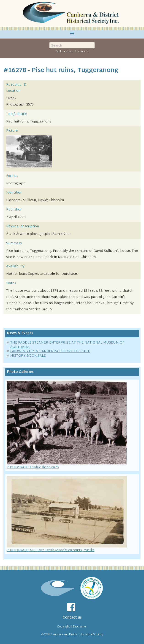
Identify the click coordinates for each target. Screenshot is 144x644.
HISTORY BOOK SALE (28, 356)
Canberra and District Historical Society (77, 635)
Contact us (72, 618)
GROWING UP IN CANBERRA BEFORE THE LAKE (50, 351)
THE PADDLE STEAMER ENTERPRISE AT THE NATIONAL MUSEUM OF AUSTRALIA (67, 345)
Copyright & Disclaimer (72, 627)
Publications (63, 52)
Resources (82, 52)
